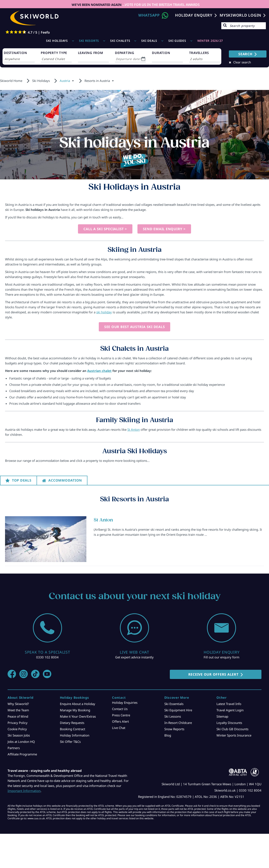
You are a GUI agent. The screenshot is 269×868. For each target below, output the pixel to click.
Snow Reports (174, 729)
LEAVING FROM (91, 53)
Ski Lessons (173, 716)
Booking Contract (73, 729)
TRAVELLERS (199, 53)
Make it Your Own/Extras (78, 716)
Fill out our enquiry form (222, 657)
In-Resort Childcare (178, 723)
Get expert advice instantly (134, 657)
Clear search (242, 62)
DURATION (161, 53)
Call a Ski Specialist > (105, 229)
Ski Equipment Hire (178, 710)
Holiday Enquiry (194, 15)
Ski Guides (177, 41)
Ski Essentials (174, 704)
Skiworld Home (11, 81)
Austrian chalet (99, 371)
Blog (168, 735)
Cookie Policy (17, 729)
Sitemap (222, 716)
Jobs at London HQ (21, 742)
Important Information (24, 791)
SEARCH (245, 54)
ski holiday (104, 312)
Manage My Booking (75, 710)
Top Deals (22, 480)
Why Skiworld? (18, 704)
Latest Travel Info (229, 704)
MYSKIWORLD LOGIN (240, 15)
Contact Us (120, 709)
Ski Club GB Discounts (232, 729)
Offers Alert (120, 721)
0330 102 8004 (47, 657)
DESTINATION (15, 53)
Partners (14, 748)
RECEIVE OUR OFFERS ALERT (213, 674)
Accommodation (65, 480)
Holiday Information (75, 735)
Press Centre (121, 715)
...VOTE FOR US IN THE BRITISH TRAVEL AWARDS (161, 5)
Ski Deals (149, 41)
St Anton (134, 429)
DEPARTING (125, 53)
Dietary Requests (72, 723)
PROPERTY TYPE (54, 53)
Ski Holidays (57, 41)
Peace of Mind (18, 716)
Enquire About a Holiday (78, 704)
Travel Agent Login (230, 710)
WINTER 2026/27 (210, 41)
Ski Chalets (120, 41)
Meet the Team (18, 710)
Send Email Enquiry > (164, 229)
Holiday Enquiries (125, 703)
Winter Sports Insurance (234, 735)
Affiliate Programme (22, 754)
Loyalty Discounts (229, 723)
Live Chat (119, 728)
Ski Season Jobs (19, 735)
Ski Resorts (89, 41)
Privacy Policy (18, 723)
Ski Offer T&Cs (70, 742)
